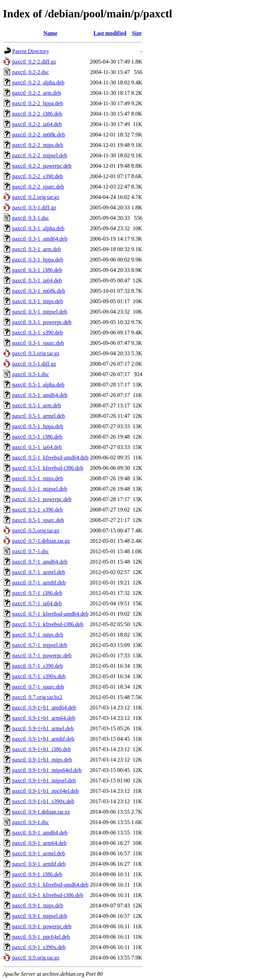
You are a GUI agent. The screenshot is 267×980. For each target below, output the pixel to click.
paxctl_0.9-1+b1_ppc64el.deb (45, 791)
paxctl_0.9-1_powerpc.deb (42, 926)
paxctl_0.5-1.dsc (31, 374)
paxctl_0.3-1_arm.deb (37, 249)
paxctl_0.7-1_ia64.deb (37, 603)
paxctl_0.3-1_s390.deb (38, 333)
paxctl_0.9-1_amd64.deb (40, 833)
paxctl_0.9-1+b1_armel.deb (43, 728)
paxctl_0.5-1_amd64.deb (40, 395)
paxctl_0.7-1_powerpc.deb (42, 655)
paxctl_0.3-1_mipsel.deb (40, 312)
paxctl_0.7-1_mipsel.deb (40, 645)
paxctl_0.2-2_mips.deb (38, 145)
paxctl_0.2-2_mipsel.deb (40, 155)
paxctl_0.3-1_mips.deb (38, 301)
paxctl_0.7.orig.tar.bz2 (37, 697)
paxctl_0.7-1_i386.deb (37, 593)
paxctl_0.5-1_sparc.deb (38, 520)
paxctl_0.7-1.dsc (31, 551)
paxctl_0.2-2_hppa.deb (38, 103)
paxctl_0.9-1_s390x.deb (39, 947)
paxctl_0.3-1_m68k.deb (39, 291)
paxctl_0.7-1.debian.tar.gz (41, 541)
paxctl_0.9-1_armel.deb (39, 853)
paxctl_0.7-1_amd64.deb (40, 562)
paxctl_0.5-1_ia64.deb (37, 447)
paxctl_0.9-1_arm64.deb (39, 843)
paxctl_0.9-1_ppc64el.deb (41, 937)
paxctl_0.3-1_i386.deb (37, 270)
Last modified (110, 33)
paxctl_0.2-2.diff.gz (34, 62)
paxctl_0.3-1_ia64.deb (37, 280)
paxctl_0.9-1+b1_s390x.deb (43, 801)
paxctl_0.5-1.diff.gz (34, 364)
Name (50, 33)
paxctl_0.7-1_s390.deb (38, 666)
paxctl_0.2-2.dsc (31, 72)
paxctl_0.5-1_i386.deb (37, 437)
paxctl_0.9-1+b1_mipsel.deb (44, 780)
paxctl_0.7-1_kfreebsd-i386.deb (48, 624)
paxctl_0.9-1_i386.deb (37, 874)
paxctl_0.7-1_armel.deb (39, 572)
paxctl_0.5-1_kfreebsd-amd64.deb (50, 458)
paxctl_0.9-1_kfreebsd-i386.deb (48, 895)
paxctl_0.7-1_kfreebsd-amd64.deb (50, 614)
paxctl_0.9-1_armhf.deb (39, 864)
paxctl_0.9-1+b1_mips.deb (42, 760)
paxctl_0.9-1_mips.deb (38, 906)
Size (137, 33)
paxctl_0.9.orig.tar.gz (36, 958)
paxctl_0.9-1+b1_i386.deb (42, 749)
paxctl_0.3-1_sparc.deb (38, 343)
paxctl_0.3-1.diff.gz (34, 207)
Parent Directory (31, 51)
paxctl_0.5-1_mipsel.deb (40, 489)
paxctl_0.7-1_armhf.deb (39, 583)
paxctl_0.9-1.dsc (31, 822)
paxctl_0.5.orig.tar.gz (36, 530)
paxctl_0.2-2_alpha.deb (38, 82)
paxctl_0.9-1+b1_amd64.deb (44, 708)
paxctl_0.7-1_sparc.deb (38, 687)
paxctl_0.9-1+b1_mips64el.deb (47, 770)
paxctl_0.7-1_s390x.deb (39, 676)
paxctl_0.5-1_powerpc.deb (42, 499)
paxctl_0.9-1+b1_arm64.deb (44, 718)
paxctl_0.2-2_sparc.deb (38, 187)
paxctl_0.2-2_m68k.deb (39, 135)
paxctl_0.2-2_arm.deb (37, 93)
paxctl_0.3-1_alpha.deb (38, 228)
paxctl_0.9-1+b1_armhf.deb (43, 739)
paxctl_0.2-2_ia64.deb (37, 124)
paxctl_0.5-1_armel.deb (39, 416)
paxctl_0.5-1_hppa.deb (38, 426)
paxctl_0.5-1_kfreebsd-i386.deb (48, 468)
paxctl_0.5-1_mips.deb (38, 478)
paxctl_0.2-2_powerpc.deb (42, 166)
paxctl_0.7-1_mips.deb (38, 635)
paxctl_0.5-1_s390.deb (38, 510)
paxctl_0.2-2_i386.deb (37, 114)
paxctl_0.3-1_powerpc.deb (42, 322)
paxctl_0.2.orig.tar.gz (36, 197)
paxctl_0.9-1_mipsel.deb (40, 916)
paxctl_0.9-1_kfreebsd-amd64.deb (50, 885)
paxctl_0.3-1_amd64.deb (40, 239)
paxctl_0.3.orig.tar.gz (36, 353)
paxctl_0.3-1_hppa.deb (38, 260)
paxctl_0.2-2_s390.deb (38, 176)
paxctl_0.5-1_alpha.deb (38, 385)
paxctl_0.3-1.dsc (31, 218)
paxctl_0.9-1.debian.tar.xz (41, 812)
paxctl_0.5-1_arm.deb (37, 405)
